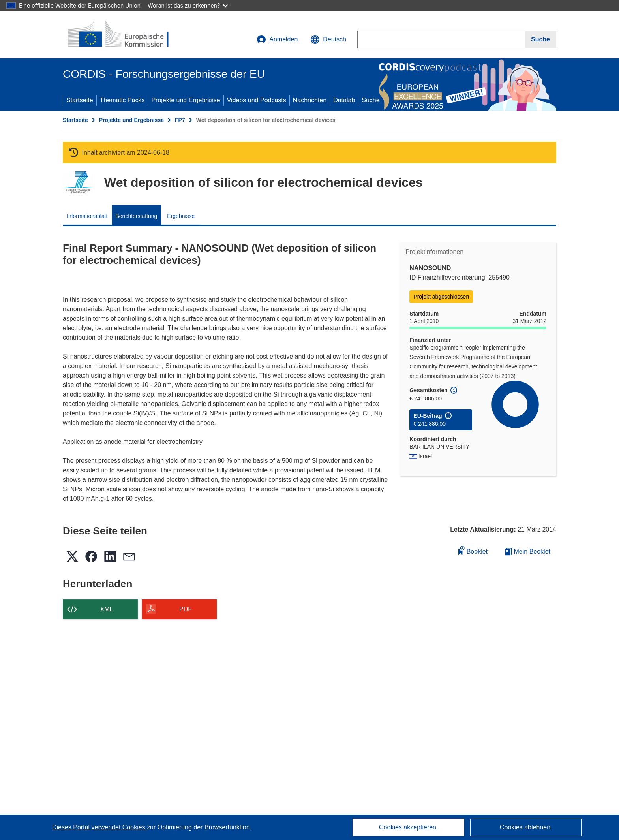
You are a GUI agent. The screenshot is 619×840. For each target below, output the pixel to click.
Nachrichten (310, 100)
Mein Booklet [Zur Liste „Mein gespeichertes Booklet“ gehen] (528, 552)
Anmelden (277, 39)
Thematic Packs (122, 100)
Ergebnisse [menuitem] (181, 216)
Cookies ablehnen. (526, 827)
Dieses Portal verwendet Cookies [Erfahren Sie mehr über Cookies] (99, 827)
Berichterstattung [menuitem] (137, 216)
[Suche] (541, 39)
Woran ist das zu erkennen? (188, 5)
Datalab (344, 100)
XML (107, 609)
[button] (328, 39)
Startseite (80, 100)
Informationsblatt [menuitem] (87, 216)
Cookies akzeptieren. (408, 827)
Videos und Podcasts (257, 100)
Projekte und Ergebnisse (186, 100)
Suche (370, 100)
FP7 (180, 120)
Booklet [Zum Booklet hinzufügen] (473, 550)
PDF (186, 609)
